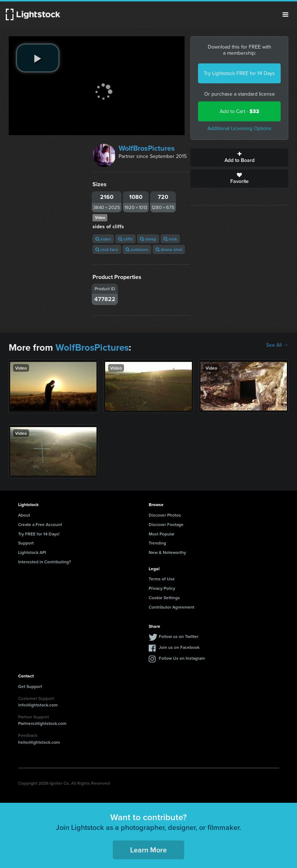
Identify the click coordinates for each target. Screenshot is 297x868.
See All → (277, 345)
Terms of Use (162, 579)
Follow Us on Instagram (182, 658)
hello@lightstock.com (39, 742)
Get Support (30, 686)
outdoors (137, 249)
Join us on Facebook (179, 647)
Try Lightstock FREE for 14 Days (239, 73)
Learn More (148, 850)
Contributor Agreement (172, 607)
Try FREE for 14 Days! (39, 534)
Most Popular (162, 534)
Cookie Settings (164, 598)
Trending (157, 543)
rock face (107, 249)
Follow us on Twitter (179, 636)
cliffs (125, 239)
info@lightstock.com (38, 705)
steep (148, 239)
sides (103, 239)
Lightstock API (32, 552)
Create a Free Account (40, 524)
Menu (285, 14)
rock (170, 239)
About (24, 515)
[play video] (38, 58)
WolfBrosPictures (147, 148)
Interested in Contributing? (45, 562)
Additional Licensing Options (240, 128)
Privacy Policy (162, 588)
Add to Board (239, 158)
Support (26, 543)
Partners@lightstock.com (42, 723)
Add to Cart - (240, 111)
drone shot (169, 249)
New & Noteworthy (167, 552)
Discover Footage (166, 524)
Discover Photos (165, 515)
